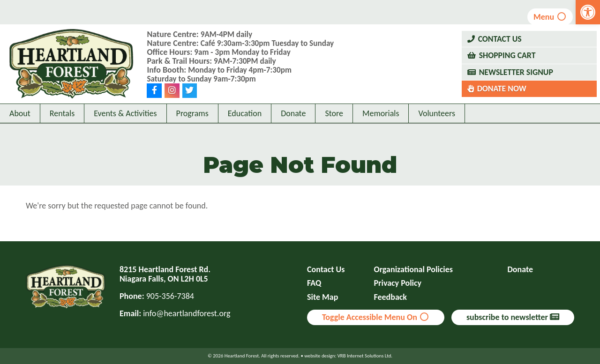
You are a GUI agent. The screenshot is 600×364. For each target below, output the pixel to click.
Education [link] (245, 134)
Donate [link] (293, 134)
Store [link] (334, 134)
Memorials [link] (381, 134)
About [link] (20, 134)
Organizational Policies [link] (413, 270)
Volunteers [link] (437, 134)
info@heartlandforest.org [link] (187, 313)
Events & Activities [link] (125, 134)
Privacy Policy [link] (398, 283)
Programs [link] (192, 134)
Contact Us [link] (500, 49)
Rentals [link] (62, 134)
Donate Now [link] (502, 99)
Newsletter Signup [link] (517, 82)
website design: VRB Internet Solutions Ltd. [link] (348, 356)
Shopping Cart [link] (508, 66)
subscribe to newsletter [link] (513, 317)
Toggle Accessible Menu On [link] (376, 317)
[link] (588, 12)
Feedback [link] (391, 297)
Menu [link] (548, 17)
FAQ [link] (314, 283)
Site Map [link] (322, 297)
